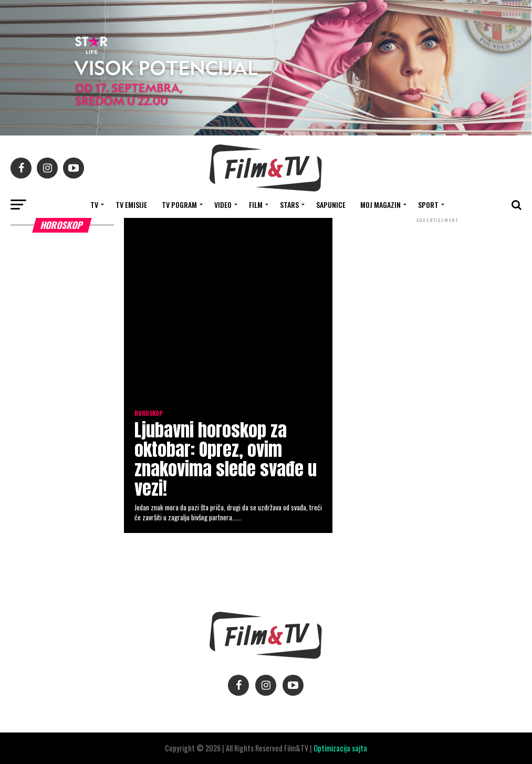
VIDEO (223, 205)
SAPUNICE (331, 205)
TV (94, 205)
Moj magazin (380, 205)
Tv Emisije (131, 205)
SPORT (428, 205)
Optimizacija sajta (340, 748)
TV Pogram (179, 205)
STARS (289, 205)
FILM (256, 205)
